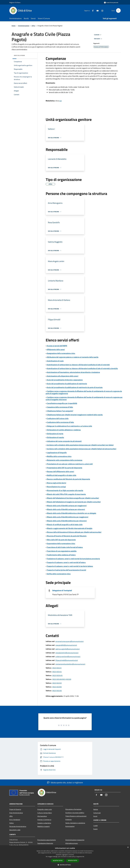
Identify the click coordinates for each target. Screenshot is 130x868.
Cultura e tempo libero (45, 813)
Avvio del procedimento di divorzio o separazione (65, 380)
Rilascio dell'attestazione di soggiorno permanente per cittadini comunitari (74, 502)
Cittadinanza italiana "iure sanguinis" (60, 411)
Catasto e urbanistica (44, 823)
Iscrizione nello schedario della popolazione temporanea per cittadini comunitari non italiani (80, 445)
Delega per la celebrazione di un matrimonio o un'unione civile (69, 426)
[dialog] (65, 857)
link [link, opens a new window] (83, 857)
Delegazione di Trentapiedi (62, 590)
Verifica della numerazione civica (59, 574)
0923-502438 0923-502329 (62, 679)
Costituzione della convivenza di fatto (60, 422)
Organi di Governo (15, 809)
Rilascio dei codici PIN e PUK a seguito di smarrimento (66, 494)
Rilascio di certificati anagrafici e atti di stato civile (65, 525)
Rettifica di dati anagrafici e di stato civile (61, 475)
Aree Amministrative (16, 813)
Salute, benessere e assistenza (75, 823)
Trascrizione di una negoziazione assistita (62, 551)
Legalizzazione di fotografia (57, 453)
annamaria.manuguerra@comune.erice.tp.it (70, 641)
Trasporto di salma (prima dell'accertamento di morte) (66, 570)
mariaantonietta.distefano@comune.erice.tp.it (70, 664)
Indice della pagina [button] (19, 55)
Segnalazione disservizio (45, 843)
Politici (12, 823)
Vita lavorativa (42, 816)
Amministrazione (24, 26)
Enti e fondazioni (15, 820)
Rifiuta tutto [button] (73, 860)
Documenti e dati (15, 830)
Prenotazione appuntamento (47, 840)
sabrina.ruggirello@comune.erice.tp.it (68, 649)
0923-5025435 (57, 675)
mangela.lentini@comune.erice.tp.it (67, 653)
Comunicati (97, 813)
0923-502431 (57, 668)
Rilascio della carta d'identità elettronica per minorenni (67, 521)
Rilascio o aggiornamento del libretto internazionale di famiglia (70, 528)
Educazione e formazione (73, 809)
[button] (65, 865)
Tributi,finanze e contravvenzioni (76, 816)
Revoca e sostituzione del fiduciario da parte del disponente (68, 479)
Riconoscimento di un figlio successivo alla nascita (65, 490)
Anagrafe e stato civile (45, 809)
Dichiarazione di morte (55, 434)
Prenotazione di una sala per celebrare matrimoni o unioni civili (70, 464)
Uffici (33, 26)
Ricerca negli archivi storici (56, 483)
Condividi (98, 35)
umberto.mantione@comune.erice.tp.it (68, 657)
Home (14, 26)
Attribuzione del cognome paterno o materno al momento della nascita (73, 357)
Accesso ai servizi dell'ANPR (57, 346)
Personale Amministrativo (18, 826)
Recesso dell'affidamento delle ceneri (60, 472)
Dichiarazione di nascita (55, 437)
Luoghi (96, 826)
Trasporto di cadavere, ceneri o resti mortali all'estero (66, 562)
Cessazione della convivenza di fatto (60, 407)
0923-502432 (57, 672)
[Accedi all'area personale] (111, 3)
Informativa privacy (72, 843)
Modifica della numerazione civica (59, 456)
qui (61, 101)
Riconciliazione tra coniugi (56, 487)
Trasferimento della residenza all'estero (61, 555)
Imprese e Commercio (44, 820)
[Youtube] (97, 10)
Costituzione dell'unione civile (58, 418)
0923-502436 (57, 691)
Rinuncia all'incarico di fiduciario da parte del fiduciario (67, 536)
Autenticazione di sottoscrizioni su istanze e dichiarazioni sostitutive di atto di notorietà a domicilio (82, 368)
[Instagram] (102, 10)
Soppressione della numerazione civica (61, 543)
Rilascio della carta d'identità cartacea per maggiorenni (67, 506)
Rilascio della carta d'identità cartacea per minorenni (66, 509)
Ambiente (69, 820)
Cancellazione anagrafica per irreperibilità (62, 403)
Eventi (95, 829)
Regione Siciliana (15, 2)
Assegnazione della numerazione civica (61, 353)
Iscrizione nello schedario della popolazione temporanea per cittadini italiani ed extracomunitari (82, 449)
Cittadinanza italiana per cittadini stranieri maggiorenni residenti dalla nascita (75, 415)
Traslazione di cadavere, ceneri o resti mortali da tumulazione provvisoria (73, 559)
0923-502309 (57, 687)
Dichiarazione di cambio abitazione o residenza (64, 430)
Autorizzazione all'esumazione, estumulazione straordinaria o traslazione (73, 372)
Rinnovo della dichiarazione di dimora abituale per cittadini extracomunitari (74, 532)
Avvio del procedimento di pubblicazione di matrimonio (67, 384)
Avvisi (95, 816)
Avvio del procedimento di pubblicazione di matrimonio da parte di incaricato (75, 387)
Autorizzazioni (70, 826)
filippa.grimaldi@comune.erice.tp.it (67, 660)
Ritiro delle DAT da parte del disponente (61, 540)
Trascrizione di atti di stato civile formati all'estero (65, 547)
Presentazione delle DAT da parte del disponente (64, 468)
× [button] (128, 847)
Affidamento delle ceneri (56, 350)
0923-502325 (57, 683)
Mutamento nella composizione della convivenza (65, 460)
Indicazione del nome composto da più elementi (64, 441)
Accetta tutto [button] (58, 861)
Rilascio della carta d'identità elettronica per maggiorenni (68, 517)
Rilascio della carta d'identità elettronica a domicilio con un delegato (71, 513)
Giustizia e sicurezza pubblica (75, 813)
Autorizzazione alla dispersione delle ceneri (63, 376)
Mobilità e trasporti (44, 826)
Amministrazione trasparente (75, 840)
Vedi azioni (98, 39)
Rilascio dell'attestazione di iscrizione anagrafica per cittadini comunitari (73, 498)
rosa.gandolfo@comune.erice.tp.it (66, 645)
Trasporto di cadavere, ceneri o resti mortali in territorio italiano (70, 566)
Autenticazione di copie (55, 361)
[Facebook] (92, 10)
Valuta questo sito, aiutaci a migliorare (65, 782)
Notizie (96, 809)
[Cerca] (118, 11)
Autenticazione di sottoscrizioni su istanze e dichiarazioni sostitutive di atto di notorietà (78, 365)
